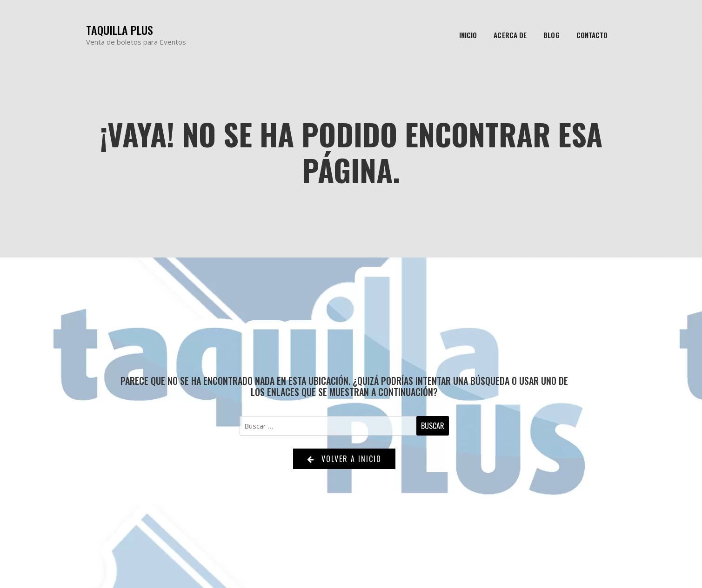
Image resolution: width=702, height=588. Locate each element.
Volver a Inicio (344, 459)
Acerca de (510, 35)
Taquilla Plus (120, 30)
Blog (551, 35)
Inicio (468, 35)
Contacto (592, 35)
